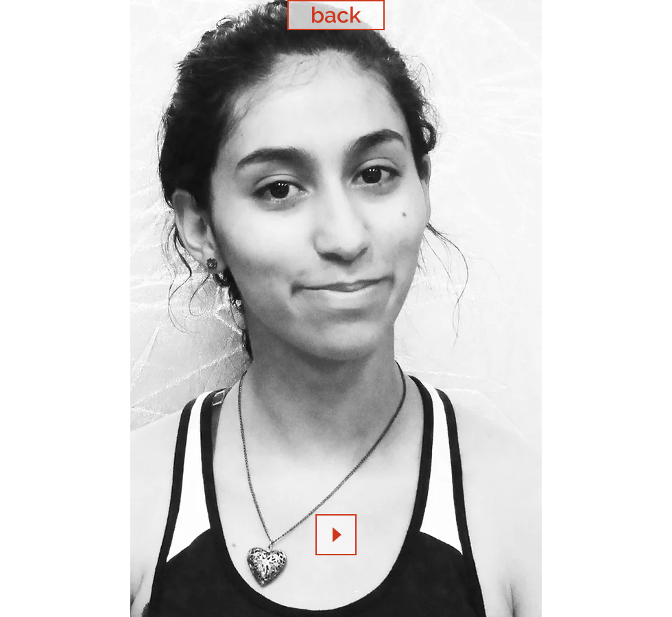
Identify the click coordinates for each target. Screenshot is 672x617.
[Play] (336, 535)
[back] (336, 15)
